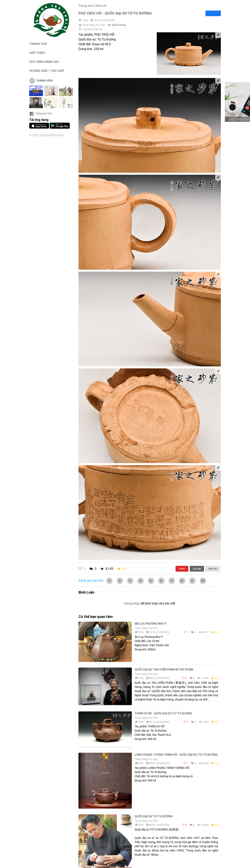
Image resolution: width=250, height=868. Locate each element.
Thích (182, 569)
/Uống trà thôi (41, 113)
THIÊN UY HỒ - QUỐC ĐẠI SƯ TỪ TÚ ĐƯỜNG (163, 713)
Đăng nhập (132, 603)
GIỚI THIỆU (37, 53)
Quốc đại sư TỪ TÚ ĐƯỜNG (154, 816)
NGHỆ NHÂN (119, 25)
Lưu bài (197, 569)
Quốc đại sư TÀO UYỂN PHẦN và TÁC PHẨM (164, 670)
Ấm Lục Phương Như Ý (150, 624)
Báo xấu (213, 569)
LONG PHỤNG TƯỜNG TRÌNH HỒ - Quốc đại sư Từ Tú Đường (176, 755)
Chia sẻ (101, 6)
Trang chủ (86, 6)
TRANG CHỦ (38, 44)
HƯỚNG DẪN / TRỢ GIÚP (47, 71)
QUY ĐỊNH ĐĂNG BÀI (44, 62)
